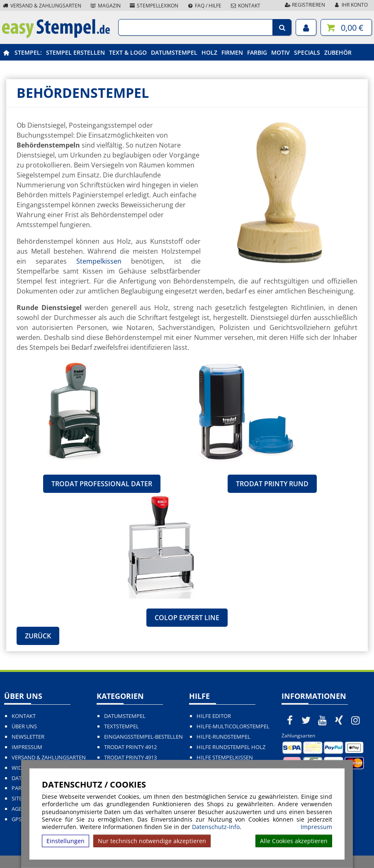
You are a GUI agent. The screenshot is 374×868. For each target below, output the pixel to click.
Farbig (257, 52)
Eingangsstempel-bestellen (143, 737)
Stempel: (28, 52)
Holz (209, 52)
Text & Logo (128, 52)
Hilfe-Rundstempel (223, 737)
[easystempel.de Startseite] (56, 36)
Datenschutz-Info (216, 827)
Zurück (38, 636)
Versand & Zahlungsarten (42, 6)
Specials (307, 52)
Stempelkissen (99, 261)
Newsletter (28, 737)
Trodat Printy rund (272, 484)
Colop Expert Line (187, 618)
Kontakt (245, 6)
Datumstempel (174, 52)
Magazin (105, 6)
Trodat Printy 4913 (130, 758)
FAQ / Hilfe (204, 6)
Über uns (24, 726)
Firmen (232, 52)
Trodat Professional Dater (102, 484)
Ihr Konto (351, 5)
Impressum (316, 827)
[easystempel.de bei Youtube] (323, 720)
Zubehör (338, 52)
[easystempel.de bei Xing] (339, 720)
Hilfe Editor (214, 716)
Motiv (280, 52)
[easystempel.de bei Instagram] (355, 720)
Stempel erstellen (75, 52)
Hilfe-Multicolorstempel (233, 726)
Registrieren (304, 5)
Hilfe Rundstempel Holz (231, 747)
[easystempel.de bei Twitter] (306, 720)
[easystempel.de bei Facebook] (290, 720)
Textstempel (121, 726)
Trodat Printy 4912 (130, 747)
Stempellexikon (154, 6)
